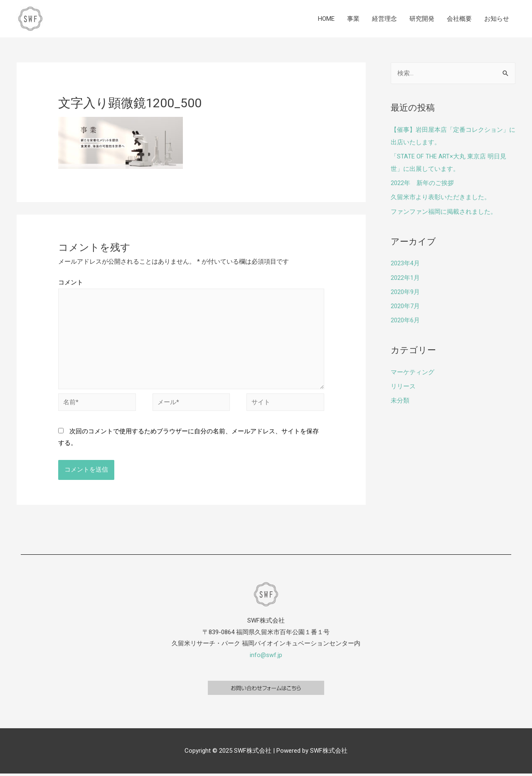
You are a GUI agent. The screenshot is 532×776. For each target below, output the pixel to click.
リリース (403, 384)
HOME (326, 19)
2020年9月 (405, 291)
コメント (71, 282)
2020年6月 (405, 319)
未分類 (400, 398)
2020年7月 (405, 304)
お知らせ (497, 19)
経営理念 (384, 19)
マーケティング (413, 371)
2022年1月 (405, 277)
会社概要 (459, 19)
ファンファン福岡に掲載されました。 (444, 211)
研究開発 (422, 19)
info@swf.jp (266, 657)
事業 (353, 19)
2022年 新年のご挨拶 (422, 183)
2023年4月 (405, 262)
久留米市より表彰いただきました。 (441, 197)
